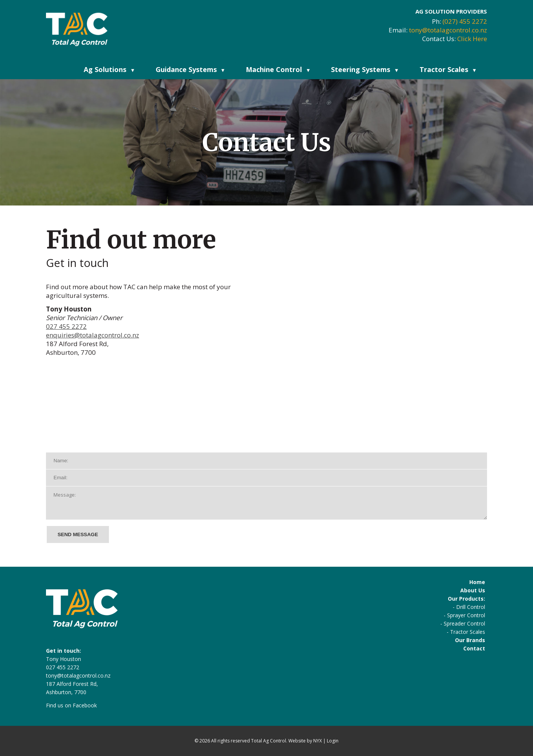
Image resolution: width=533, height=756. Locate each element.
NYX (318, 741)
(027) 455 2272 (465, 21)
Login (333, 741)
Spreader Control (464, 623)
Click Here (472, 39)
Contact (474, 648)
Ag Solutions (109, 69)
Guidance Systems (191, 69)
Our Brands (470, 640)
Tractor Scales (448, 69)
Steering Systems (365, 69)
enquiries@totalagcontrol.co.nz (93, 335)
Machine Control (278, 69)
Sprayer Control (466, 615)
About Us (473, 590)
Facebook (85, 705)
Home (477, 582)
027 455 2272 (66, 326)
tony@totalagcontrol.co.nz (448, 30)
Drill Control (471, 607)
